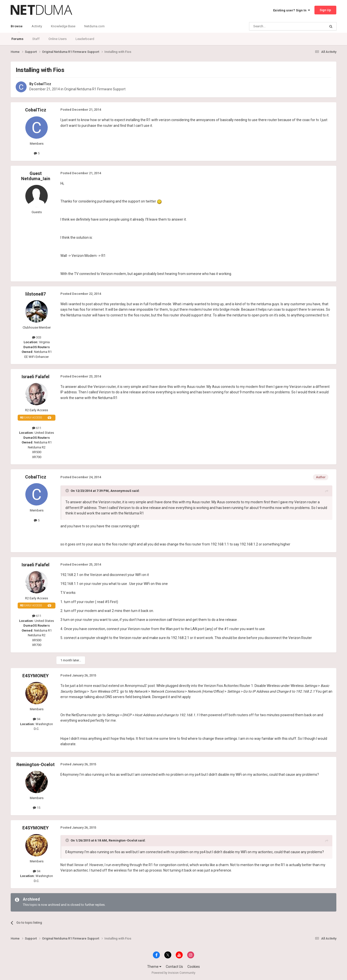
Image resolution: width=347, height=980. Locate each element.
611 (37, 428)
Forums (17, 39)
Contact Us (174, 967)
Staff (36, 39)
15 (37, 808)
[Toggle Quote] (68, 491)
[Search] (276, 26)
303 (37, 337)
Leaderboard (85, 39)
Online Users (58, 39)
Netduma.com (94, 26)
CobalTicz (43, 84)
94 (37, 719)
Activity (37, 26)
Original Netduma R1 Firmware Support (95, 89)
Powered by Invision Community (173, 973)
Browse (17, 29)
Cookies (194, 967)
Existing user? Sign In (292, 10)
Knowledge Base (63, 26)
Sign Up (325, 10)
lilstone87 (36, 294)
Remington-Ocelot (36, 764)
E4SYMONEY (36, 676)
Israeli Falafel (36, 377)
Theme (154, 967)
